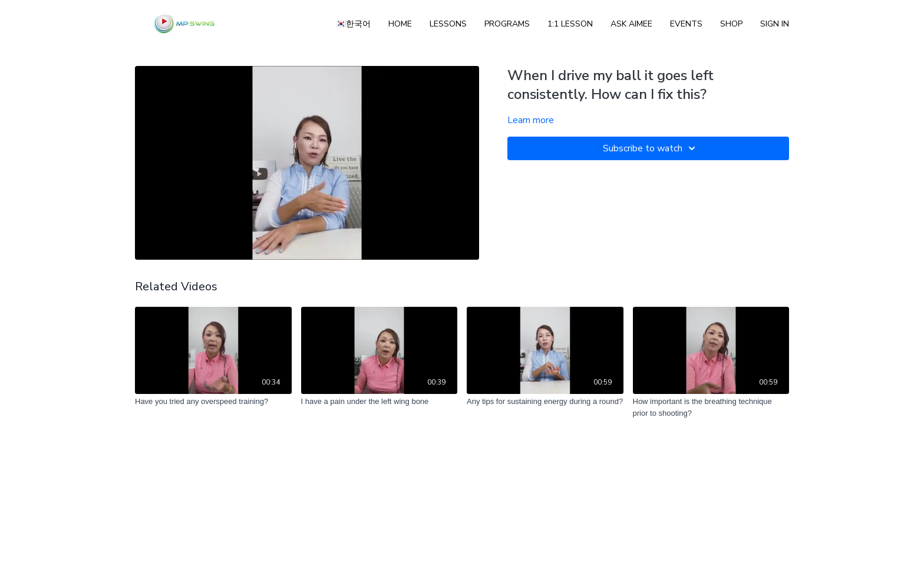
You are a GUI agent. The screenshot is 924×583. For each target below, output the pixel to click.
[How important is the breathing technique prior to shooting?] (711, 407)
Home (400, 24)
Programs (507, 24)
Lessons (448, 24)
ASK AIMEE (631, 24)
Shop (731, 24)
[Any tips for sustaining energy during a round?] (545, 402)
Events (686, 24)
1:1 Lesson (570, 24)
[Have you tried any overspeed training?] (213, 402)
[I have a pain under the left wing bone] (379, 402)
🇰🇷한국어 (353, 24)
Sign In (775, 24)
